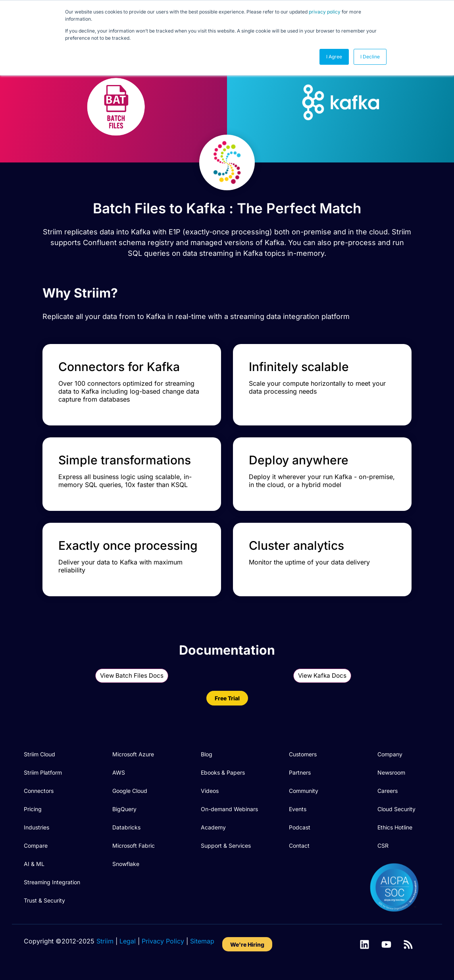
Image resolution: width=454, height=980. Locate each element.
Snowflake (126, 864)
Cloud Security (396, 809)
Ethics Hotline (395, 827)
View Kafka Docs (322, 676)
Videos (210, 791)
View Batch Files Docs (132, 676)
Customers (303, 754)
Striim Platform (43, 772)
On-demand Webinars (229, 809)
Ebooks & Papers (223, 772)
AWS (119, 772)
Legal (128, 941)
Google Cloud (130, 791)
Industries (37, 827)
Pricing (33, 809)
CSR (383, 846)
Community (304, 791)
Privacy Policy (163, 941)
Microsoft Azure (133, 754)
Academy (213, 827)
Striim (105, 941)
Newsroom (391, 772)
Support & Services (226, 846)
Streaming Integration (52, 882)
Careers (388, 791)
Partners (300, 772)
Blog (207, 754)
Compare (36, 846)
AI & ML (34, 864)
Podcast (300, 827)
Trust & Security (44, 900)
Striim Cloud (39, 754)
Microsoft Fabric (134, 846)
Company (390, 754)
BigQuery (124, 809)
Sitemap (202, 941)
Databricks (126, 827)
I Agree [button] (334, 57)
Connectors (39, 791)
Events (298, 809)
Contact (299, 846)
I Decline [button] (370, 57)
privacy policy (325, 12)
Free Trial (227, 698)
